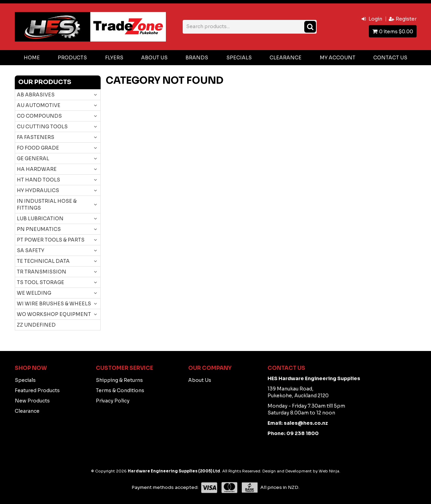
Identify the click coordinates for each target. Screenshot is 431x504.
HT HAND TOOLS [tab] (38, 180)
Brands (197, 58)
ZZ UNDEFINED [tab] (36, 325)
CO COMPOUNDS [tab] (39, 116)
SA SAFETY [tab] (31, 250)
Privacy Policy (113, 401)
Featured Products (37, 390)
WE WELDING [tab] (34, 293)
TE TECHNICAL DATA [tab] (43, 261)
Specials (239, 58)
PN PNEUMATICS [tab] (39, 229)
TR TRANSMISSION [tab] (42, 272)
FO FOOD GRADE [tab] (38, 148)
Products (72, 58)
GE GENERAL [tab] (33, 159)
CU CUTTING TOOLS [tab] (42, 127)
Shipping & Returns (119, 380)
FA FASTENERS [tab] (36, 137)
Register (406, 19)
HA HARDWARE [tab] (37, 169)
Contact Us (390, 58)
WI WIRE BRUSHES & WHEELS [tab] (54, 304)
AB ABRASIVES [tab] (36, 95)
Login (375, 19)
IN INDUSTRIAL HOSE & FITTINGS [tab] (47, 204)
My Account (338, 58)
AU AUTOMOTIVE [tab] (39, 105)
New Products (32, 401)
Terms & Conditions (120, 390)
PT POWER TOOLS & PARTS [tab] (51, 240)
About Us (154, 58)
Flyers (114, 58)
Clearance (286, 58)
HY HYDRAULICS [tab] (38, 190)
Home (32, 58)
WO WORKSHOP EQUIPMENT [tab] (54, 314)
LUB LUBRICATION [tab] (40, 219)
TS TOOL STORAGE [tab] (41, 282)
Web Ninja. (330, 471)
